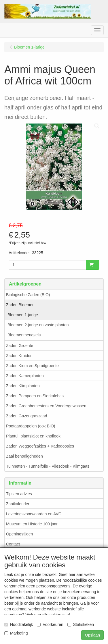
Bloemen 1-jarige (23, 315)
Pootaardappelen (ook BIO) (31, 426)
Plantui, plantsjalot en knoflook (33, 436)
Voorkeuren (50, 624)
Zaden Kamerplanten (25, 376)
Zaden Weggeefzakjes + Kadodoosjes (40, 446)
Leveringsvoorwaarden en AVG (34, 514)
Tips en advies (19, 494)
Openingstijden (19, 534)
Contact (13, 544)
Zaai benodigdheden (24, 456)
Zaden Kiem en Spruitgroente (32, 366)
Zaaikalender (18, 504)
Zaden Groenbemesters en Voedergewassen (46, 406)
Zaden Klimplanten (23, 386)
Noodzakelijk (19, 624)
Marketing (16, 633)
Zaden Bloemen (20, 305)
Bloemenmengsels (24, 335)
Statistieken (81, 624)
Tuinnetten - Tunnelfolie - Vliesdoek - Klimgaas (48, 466)
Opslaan (92, 635)
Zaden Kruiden (19, 356)
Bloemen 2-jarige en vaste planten (38, 325)
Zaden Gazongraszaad (26, 416)
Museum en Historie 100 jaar (32, 524)
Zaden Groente (20, 346)
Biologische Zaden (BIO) (28, 295)
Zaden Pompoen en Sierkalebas (35, 396)
